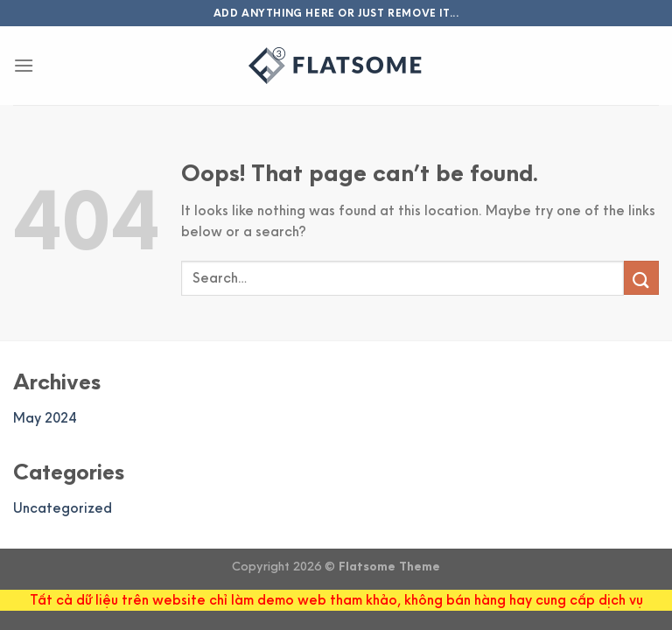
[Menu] (24, 65)
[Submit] (641, 278)
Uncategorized (63, 508)
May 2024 (45, 418)
